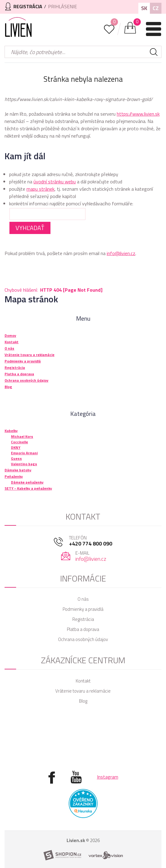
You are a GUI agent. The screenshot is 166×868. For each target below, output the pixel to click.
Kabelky (11, 431)
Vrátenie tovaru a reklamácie (83, 691)
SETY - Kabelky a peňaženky (28, 488)
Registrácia (83, 619)
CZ (156, 8)
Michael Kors (22, 436)
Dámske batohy (18, 470)
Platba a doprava (83, 629)
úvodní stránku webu (55, 182)
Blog (83, 701)
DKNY (16, 447)
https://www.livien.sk (138, 114)
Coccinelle (19, 442)
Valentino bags (24, 464)
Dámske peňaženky (27, 482)
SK (144, 8)
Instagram (108, 777)
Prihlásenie (62, 6)
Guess (16, 458)
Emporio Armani (24, 453)
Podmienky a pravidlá (83, 609)
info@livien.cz (121, 253)
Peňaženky (14, 476)
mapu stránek (40, 189)
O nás (83, 599)
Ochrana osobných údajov (83, 639)
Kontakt (83, 681)
